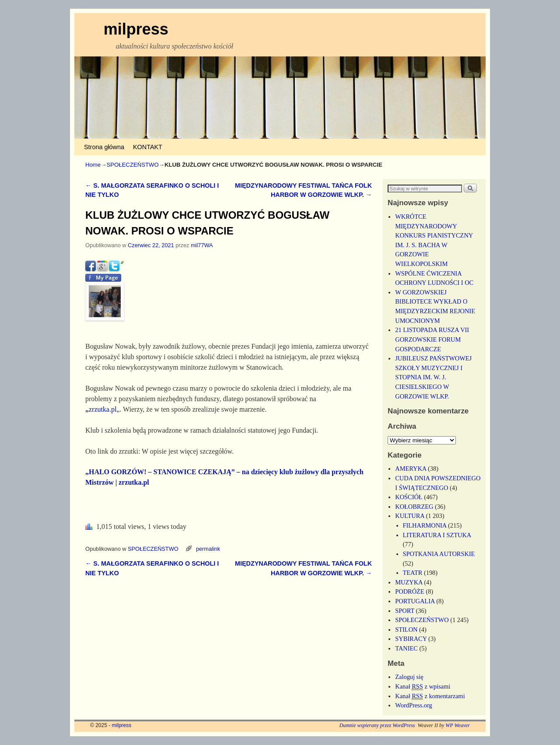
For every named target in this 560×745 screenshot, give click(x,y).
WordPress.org (414, 705)
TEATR (413, 573)
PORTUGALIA (415, 601)
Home (93, 165)
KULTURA (410, 516)
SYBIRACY (411, 639)
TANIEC (406, 648)
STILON (406, 630)
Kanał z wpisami (423, 687)
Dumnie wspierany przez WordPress (377, 725)
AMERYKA (411, 469)
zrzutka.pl (103, 409)
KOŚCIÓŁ (409, 497)
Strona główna (104, 147)
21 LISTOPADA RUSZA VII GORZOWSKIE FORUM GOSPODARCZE (432, 339)
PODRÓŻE (409, 591)
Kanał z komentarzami (430, 696)
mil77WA (202, 245)
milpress (136, 29)
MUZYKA (409, 582)
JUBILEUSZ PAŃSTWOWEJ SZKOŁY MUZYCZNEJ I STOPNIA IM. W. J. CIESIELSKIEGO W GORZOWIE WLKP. (433, 377)
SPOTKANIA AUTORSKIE (439, 554)
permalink (208, 549)
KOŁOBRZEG (414, 507)
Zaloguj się (409, 677)
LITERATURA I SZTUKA (437, 535)
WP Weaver (458, 725)
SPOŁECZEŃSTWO (132, 165)
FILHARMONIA (425, 525)
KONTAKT (148, 147)
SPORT (405, 611)
